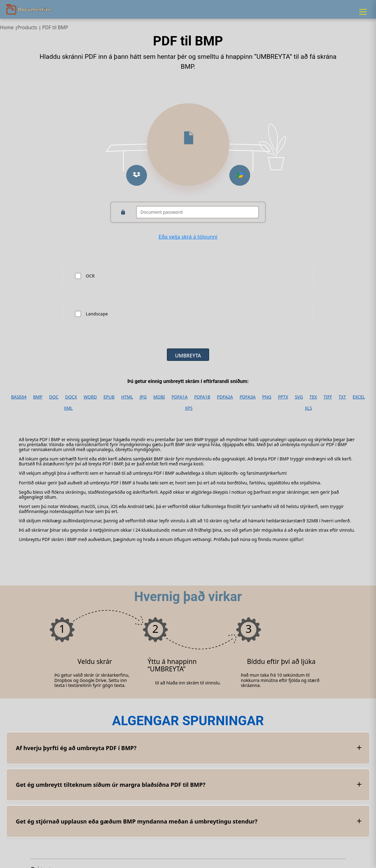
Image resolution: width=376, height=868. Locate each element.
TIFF (328, 397)
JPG (143, 397)
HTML (127, 397)
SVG (299, 397)
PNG (267, 397)
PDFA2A (225, 397)
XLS (308, 408)
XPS (189, 408)
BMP (38, 397)
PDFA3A (248, 397)
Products (27, 28)
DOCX (71, 397)
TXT (342, 397)
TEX (313, 397)
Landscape (97, 314)
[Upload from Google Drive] (240, 175)
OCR (90, 276)
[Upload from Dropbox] (137, 175)
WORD (90, 397)
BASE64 (19, 397)
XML (68, 408)
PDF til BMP (55, 28)
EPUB (109, 397)
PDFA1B (202, 397)
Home (7, 28)
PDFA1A (180, 397)
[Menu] (363, 12)
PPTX (283, 397)
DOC (54, 397)
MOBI (159, 397)
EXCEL (359, 397)
